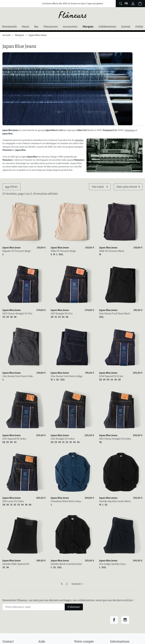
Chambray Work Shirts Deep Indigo (66, 501)
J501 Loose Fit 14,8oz (13, 501)
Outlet (139, 27)
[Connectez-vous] (133, 4)
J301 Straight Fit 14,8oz (63, 439)
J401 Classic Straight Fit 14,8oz (115, 439)
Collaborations (107, 27)
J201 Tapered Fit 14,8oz (14, 439)
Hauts (26, 27)
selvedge (79, 140)
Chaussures (51, 27)
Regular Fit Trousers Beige (17, 251)
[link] (24, 222)
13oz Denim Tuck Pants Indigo (67, 376)
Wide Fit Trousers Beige (63, 251)
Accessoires (70, 27)
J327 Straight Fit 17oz (62, 314)
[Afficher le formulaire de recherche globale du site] (120, 4)
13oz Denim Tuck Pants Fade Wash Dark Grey (18, 376)
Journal (126, 27)
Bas (36, 27)
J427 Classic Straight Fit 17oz (17, 314)
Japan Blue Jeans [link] (12, 248)
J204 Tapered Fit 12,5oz (111, 376)
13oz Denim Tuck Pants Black (115, 314)
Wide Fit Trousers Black (112, 251)
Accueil (6, 35)
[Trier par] (128, 187)
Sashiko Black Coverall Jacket (66, 564)
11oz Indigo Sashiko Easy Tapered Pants (112, 564)
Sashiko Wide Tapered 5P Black (16, 564)
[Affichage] (100, 187)
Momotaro (130, 130)
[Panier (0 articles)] (140, 4)
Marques (88, 27)
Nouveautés (10, 27)
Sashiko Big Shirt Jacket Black (115, 501)
